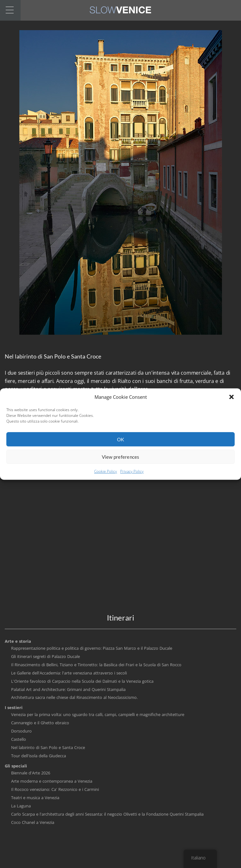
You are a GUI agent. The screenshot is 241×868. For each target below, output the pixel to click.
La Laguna (21, 806)
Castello (19, 739)
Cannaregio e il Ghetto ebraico (40, 723)
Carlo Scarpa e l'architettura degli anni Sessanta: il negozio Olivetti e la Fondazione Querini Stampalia (107, 814)
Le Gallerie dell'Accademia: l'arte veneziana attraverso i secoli (69, 673)
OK (121, 443)
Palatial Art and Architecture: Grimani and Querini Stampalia (68, 689)
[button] (231, 401)
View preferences (121, 461)
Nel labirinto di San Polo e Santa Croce (48, 747)
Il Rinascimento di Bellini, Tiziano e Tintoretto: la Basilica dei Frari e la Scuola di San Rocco (96, 665)
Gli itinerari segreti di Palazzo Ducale (46, 656)
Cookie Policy (106, 475)
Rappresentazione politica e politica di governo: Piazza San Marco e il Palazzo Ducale (92, 648)
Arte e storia (18, 641)
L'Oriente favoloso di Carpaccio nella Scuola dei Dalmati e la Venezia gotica (82, 681)
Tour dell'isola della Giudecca (39, 756)
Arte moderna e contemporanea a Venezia (52, 781)
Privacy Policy (132, 475)
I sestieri (14, 707)
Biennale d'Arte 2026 (31, 773)
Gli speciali (16, 766)
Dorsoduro (21, 731)
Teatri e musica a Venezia (35, 798)
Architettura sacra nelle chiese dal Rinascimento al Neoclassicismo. (74, 697)
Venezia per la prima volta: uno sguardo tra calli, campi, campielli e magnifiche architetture (98, 714)
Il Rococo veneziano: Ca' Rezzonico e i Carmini (55, 789)
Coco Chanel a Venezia (33, 822)
